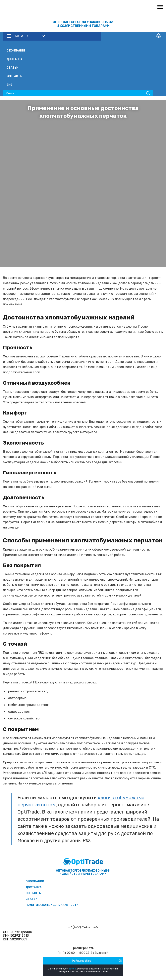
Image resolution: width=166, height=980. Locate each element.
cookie (72, 969)
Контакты (14, 76)
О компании (16, 51)
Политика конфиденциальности (52, 905)
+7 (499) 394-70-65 (83, 927)
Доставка (15, 59)
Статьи (12, 68)
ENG (9, 85)
